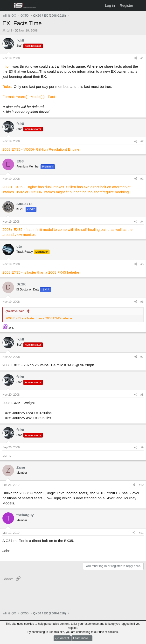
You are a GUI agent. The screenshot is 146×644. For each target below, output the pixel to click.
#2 (142, 141)
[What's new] (140, 5)
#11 (141, 533)
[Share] (136, 58)
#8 (142, 395)
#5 (142, 264)
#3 (142, 179)
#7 (142, 357)
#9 (142, 447)
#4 (142, 222)
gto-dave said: (15, 311)
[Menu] (7, 6)
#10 (141, 485)
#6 (142, 302)
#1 (142, 58)
